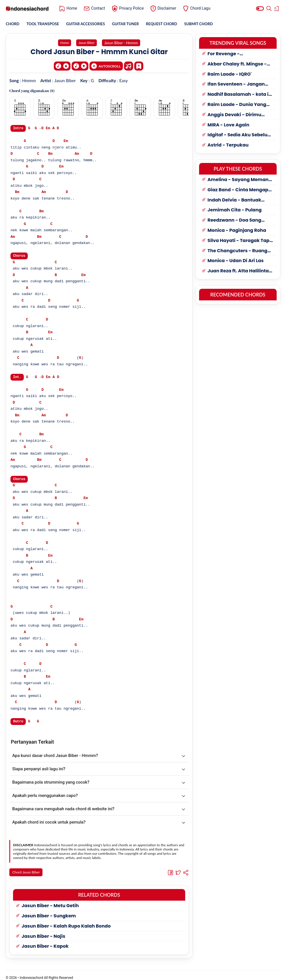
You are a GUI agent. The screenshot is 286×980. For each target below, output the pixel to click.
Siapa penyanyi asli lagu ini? (39, 769)
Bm (50, 153)
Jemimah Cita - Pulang (235, 210)
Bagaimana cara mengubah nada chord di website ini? (63, 809)
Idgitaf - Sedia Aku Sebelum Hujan (240, 135)
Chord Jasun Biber (27, 873)
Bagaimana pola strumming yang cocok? (51, 782)
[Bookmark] (139, 64)
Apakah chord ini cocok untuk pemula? (49, 822)
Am (77, 153)
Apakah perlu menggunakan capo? (45, 796)
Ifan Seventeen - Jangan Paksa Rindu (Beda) (236, 85)
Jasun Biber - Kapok (45, 941)
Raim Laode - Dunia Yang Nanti (237, 105)
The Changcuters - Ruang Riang (237, 251)
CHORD (13, 24)
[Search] (269, 9)
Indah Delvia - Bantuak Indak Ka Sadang (234, 201)
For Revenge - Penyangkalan (225, 54)
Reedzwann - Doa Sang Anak (234, 221)
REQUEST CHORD (168, 24)
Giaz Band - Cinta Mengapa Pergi (239, 190)
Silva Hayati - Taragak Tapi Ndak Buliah (239, 241)
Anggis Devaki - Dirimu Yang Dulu (234, 115)
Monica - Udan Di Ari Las (236, 261)
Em (48, 127)
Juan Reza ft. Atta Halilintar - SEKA (239, 271)
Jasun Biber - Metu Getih (50, 901)
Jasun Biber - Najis (43, 931)
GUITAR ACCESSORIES (89, 24)
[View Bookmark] (277, 9)
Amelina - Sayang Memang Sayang (240, 180)
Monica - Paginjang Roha (237, 231)
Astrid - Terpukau (228, 146)
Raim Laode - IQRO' (230, 75)
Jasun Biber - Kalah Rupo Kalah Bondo (66, 921)
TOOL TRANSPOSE (44, 24)
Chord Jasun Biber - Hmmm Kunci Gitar (99, 51)
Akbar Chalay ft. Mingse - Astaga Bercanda (237, 64)
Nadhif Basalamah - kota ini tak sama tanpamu (240, 95)
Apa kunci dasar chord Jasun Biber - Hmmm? (55, 756)
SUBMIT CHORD (207, 24)
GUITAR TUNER (131, 24)
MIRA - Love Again (229, 125)
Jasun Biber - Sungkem (49, 911)
